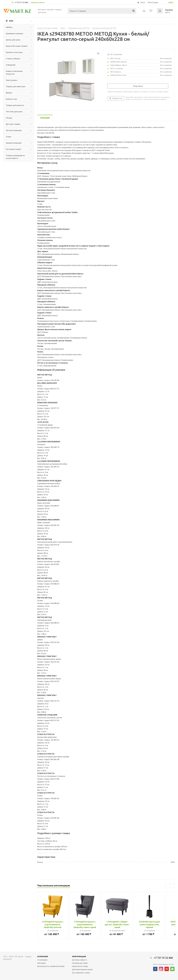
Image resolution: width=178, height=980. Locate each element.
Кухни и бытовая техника (17, 46)
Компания (43, 956)
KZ (169, 3)
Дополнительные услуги (82, 969)
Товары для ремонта (15, 105)
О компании (42, 960)
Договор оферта (79, 960)
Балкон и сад (11, 99)
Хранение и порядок (15, 33)
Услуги (9, 137)
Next (172, 886)
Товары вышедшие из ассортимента (15, 157)
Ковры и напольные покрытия (14, 72)
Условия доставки (80, 963)
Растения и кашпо (13, 149)
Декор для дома (13, 40)
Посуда (9, 118)
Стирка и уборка (13, 59)
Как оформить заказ (81, 973)
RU (172, 3)
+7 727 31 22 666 (21, 2)
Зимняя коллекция (14, 143)
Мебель (9, 27)
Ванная (9, 93)
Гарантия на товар (80, 966)
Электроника (11, 80)
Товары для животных (16, 86)
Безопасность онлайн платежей (51, 966)
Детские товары (13, 124)
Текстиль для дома (14, 112)
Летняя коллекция (14, 130)
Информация (79, 956)
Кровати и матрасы (14, 52)
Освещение (11, 65)
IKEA (11, 21)
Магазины (42, 963)
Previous (168, 886)
